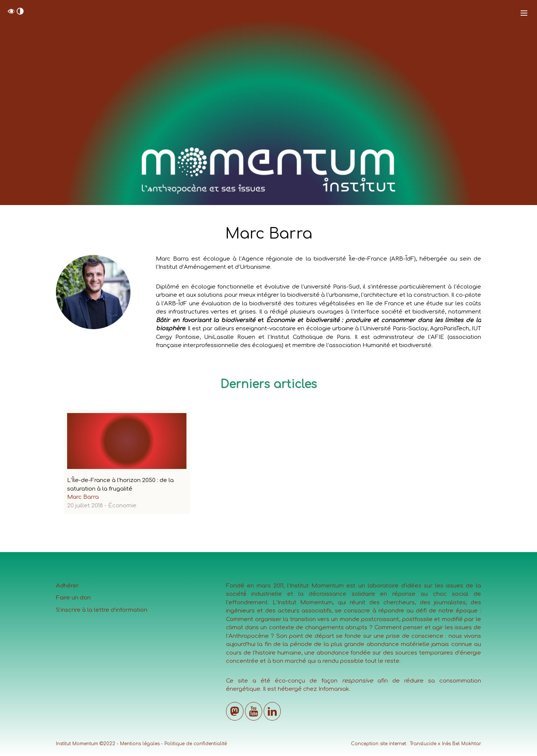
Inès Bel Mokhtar (461, 744)
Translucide (423, 744)
